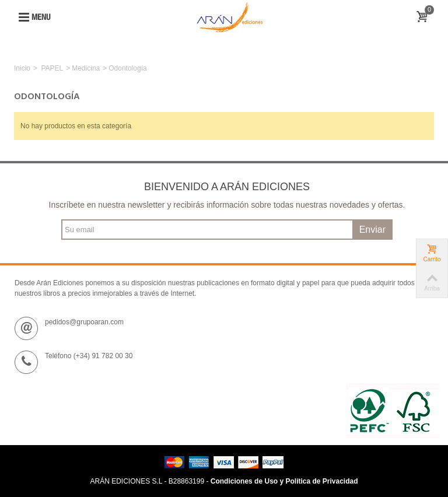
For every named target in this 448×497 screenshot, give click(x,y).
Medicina (86, 68)
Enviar (372, 230)
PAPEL (52, 68)
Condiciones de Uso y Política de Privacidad (284, 481)
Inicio (22, 68)
